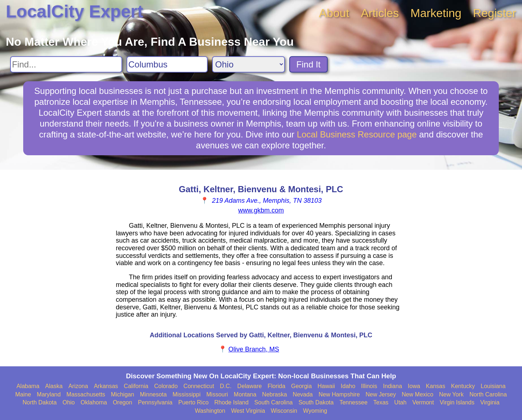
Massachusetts (86, 394)
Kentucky (463, 386)
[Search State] (248, 64)
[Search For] (66, 64)
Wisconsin (284, 411)
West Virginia (248, 411)
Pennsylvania (155, 402)
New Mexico (417, 394)
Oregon (122, 402)
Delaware (250, 386)
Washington (210, 411)
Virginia (490, 402)
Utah (401, 402)
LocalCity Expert (74, 11)
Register (495, 13)
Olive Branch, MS (254, 349)
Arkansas (106, 386)
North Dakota (40, 402)
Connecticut (199, 386)
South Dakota (316, 402)
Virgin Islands (457, 402)
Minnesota (153, 394)
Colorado (166, 386)
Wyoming (315, 411)
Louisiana (493, 386)
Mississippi (187, 394)
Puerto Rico (194, 402)
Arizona (78, 386)
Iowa (414, 386)
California (136, 386)
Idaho (348, 386)
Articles (380, 13)
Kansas (436, 386)
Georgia (301, 386)
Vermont (423, 402)
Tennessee (353, 402)
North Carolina (488, 394)
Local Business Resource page (357, 134)
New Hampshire (339, 394)
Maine (23, 394)
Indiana (393, 386)
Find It (309, 64)
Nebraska (274, 394)
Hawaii (326, 386)
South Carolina (274, 402)
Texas (381, 402)
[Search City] (167, 64)
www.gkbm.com (261, 210)
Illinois (369, 386)
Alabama (28, 386)
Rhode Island (231, 402)
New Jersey (381, 394)
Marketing (436, 13)
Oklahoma (94, 402)
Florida (276, 386)
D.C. (226, 386)
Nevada (303, 394)
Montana (245, 394)
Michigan (123, 394)
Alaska (54, 386)
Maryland (49, 394)
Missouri (217, 394)
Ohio (69, 402)
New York (451, 394)
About (334, 13)
